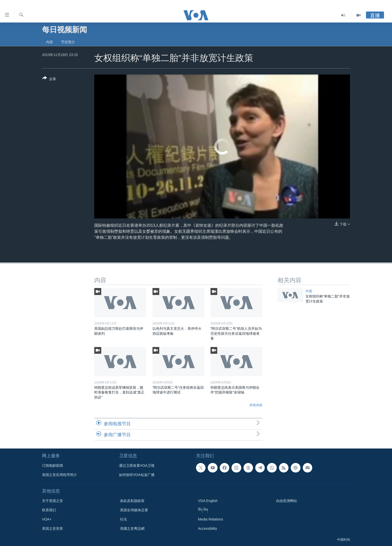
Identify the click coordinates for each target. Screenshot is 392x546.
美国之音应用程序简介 (59, 475)
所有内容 (256, 405)
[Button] (49, 79)
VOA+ (47, 519)
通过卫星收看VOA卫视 (137, 465)
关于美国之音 (52, 501)
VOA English (208, 501)
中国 (309, 291)
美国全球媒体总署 (134, 510)
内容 (49, 42)
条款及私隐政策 (132, 501)
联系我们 (49, 510)
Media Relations (210, 519)
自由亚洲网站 (286, 501)
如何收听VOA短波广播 (137, 475)
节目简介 (68, 42)
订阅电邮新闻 (52, 465)
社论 (123, 519)
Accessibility (207, 528)
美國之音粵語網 (132, 528)
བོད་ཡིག (203, 510)
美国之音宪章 (52, 528)
